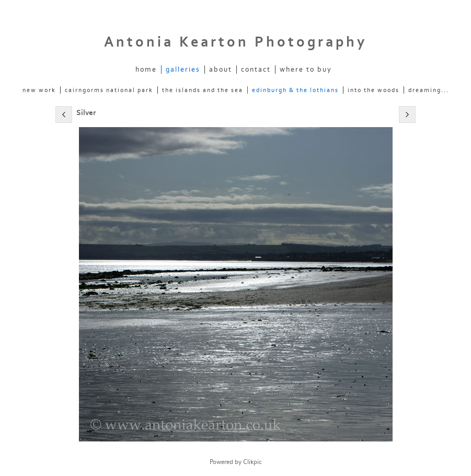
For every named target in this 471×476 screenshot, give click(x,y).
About (221, 70)
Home (146, 70)
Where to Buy (306, 70)
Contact (256, 70)
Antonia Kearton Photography (236, 42)
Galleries (183, 70)
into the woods (374, 90)
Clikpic (252, 462)
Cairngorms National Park (109, 90)
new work (39, 90)
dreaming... (429, 90)
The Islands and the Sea (203, 90)
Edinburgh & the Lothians (295, 90)
